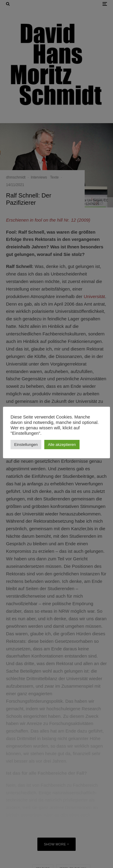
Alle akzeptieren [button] (62, 445)
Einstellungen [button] (26, 445)
